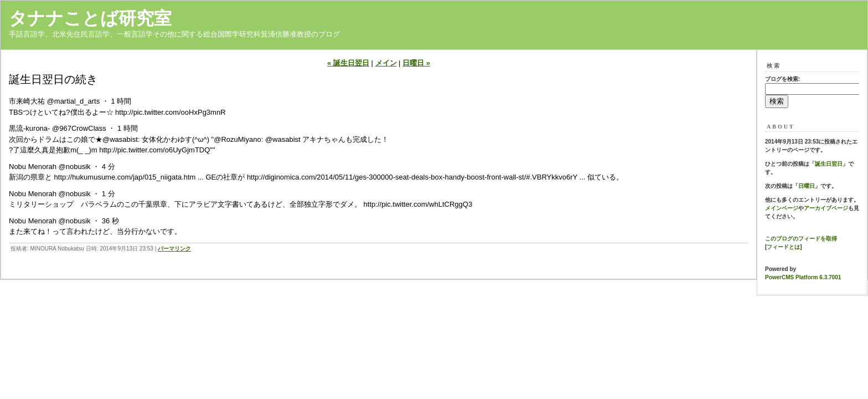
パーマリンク (174, 249)
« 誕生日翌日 (348, 63)
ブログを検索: (782, 79)
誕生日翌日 (829, 164)
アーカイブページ (826, 208)
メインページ (782, 208)
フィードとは (783, 247)
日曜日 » (416, 63)
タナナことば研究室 (90, 18)
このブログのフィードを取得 (801, 239)
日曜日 (807, 186)
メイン (386, 63)
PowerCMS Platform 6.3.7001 (803, 277)
